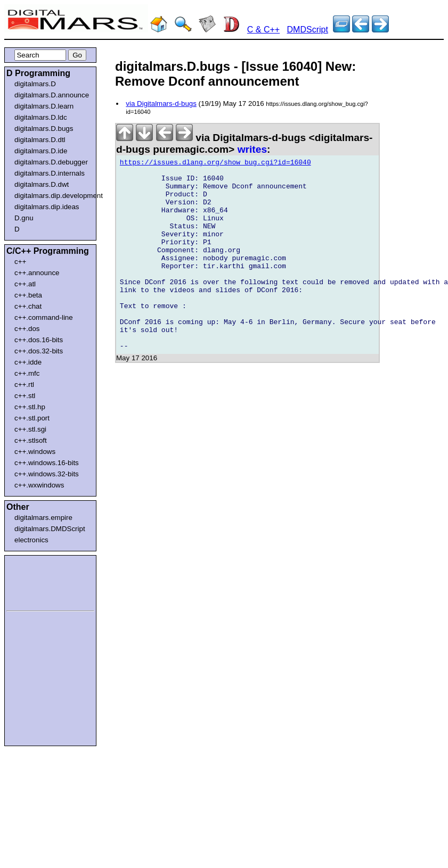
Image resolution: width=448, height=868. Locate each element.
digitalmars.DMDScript (50, 529)
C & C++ (263, 30)
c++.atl (25, 284)
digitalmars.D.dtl (40, 140)
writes (252, 149)
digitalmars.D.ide (41, 151)
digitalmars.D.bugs (44, 129)
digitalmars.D (35, 84)
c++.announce (37, 273)
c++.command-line (44, 317)
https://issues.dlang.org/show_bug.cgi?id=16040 (215, 164)
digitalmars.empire (43, 518)
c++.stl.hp (30, 407)
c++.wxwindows (39, 485)
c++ (20, 262)
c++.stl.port (32, 418)
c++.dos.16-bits (39, 340)
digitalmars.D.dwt (42, 184)
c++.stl (25, 396)
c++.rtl (24, 385)
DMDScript (308, 30)
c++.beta (28, 295)
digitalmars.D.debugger (51, 162)
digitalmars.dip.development (52, 196)
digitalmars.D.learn (44, 106)
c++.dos (27, 329)
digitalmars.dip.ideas (47, 207)
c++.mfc (27, 373)
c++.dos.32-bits (39, 351)
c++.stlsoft (31, 440)
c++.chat (28, 306)
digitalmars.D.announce (52, 95)
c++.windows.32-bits (47, 474)
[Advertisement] (38, 581)
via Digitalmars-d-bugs (161, 104)
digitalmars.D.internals (50, 173)
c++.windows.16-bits (47, 463)
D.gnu (24, 218)
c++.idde (28, 362)
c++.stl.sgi (30, 429)
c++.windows (35, 452)
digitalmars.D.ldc (41, 117)
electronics (31, 540)
